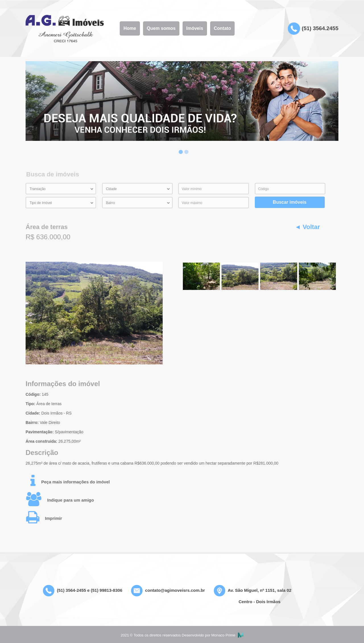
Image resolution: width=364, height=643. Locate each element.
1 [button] (179, 148)
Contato (222, 28)
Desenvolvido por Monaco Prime (212, 635)
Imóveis (195, 28)
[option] (182, 101)
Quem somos (161, 28)
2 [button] (185, 148)
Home (130, 28)
